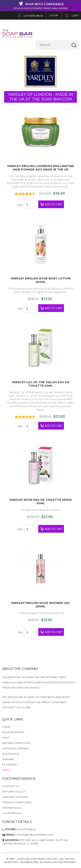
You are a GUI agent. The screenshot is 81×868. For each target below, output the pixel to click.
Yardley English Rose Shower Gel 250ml (40, 605)
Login (54, 15)
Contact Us (11, 786)
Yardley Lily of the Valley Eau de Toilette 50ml (41, 384)
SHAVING (8, 759)
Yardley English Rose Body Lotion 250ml (40, 280)
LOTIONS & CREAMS (15, 748)
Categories (69, 33)
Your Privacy (12, 813)
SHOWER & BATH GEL (17, 743)
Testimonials (12, 808)
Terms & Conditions (17, 802)
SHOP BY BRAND (13, 732)
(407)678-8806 (33, 16)
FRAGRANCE (11, 754)
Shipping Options (15, 797)
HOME (6, 727)
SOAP (6, 738)
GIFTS (6, 770)
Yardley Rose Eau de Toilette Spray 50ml (41, 501)
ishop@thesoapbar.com (28, 835)
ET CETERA (10, 765)
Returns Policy (14, 792)
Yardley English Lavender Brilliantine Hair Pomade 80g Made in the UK (41, 168)
